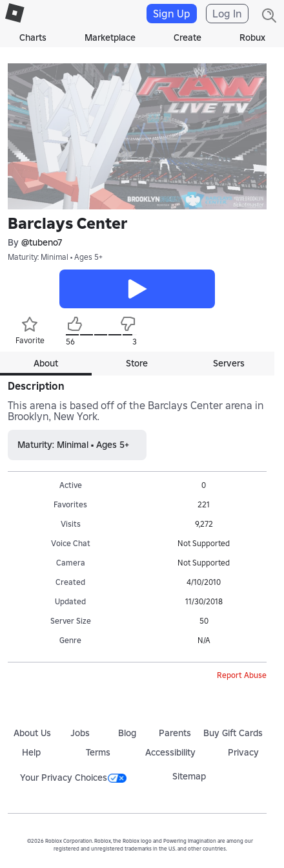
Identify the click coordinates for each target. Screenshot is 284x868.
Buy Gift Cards (233, 733)
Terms (98, 752)
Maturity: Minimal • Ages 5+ (55, 257)
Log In (227, 14)
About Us (32, 733)
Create (188, 37)
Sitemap (189, 776)
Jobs (80, 733)
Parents (175, 733)
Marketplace (110, 37)
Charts (33, 37)
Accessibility (170, 752)
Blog (127, 733)
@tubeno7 (42, 243)
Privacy (243, 752)
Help (31, 752)
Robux (252, 37)
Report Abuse (242, 675)
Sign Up (172, 14)
